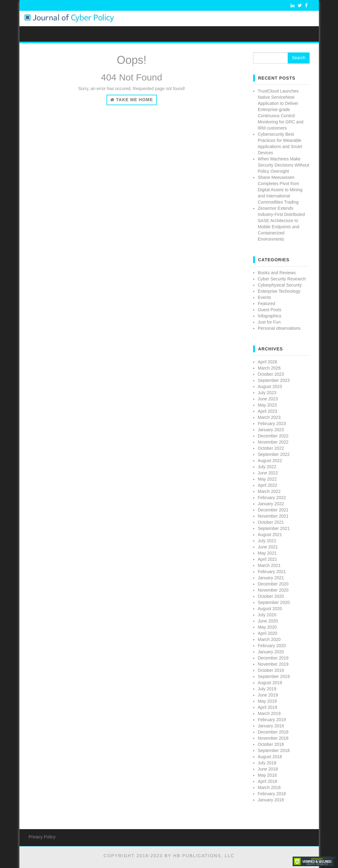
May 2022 (267, 479)
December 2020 (273, 584)
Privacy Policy (42, 837)
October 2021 (271, 522)
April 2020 (267, 633)
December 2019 (273, 658)
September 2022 (274, 454)
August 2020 (270, 609)
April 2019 (267, 707)
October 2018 (271, 744)
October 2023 (271, 374)
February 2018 (272, 794)
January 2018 (271, 800)
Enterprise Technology (279, 291)
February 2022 (272, 498)
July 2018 (267, 763)
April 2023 (267, 411)
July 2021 (267, 541)
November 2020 (273, 590)
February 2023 (272, 424)
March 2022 (269, 491)
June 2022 (268, 473)
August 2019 (270, 683)
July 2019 (267, 689)
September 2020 (274, 602)
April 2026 (267, 362)
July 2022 (267, 467)
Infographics (269, 316)
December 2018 (273, 732)
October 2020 (271, 596)
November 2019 (273, 664)
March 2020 (269, 639)
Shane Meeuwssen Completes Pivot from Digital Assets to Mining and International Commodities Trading (280, 190)
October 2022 (271, 448)
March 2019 (269, 713)
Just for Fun (269, 322)
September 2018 (274, 750)
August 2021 (270, 535)
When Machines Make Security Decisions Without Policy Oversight (284, 165)
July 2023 (267, 393)
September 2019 (274, 676)
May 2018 (267, 775)
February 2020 (272, 646)
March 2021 (269, 565)
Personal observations (279, 328)
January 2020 (271, 652)
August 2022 (270, 461)
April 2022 (267, 485)
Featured (266, 304)
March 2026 (269, 368)
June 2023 (268, 399)
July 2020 (267, 615)
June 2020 (268, 621)
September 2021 (274, 528)
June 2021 (268, 547)
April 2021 (267, 559)
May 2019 (267, 701)
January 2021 (271, 578)
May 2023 (267, 405)
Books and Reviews (277, 273)
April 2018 (267, 781)
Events (264, 297)
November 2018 (273, 738)
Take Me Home (132, 100)
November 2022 (273, 442)
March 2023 (269, 417)
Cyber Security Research (282, 279)
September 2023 (274, 380)
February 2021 (272, 572)
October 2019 (271, 670)
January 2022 (271, 504)
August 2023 (270, 386)
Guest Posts (269, 310)
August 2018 (270, 757)
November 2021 (273, 516)
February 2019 (272, 720)
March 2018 (269, 787)
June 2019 (268, 695)
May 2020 (267, 627)
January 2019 (271, 726)
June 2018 (268, 769)
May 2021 (267, 553)
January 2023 (271, 430)
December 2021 (273, 510)
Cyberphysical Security (280, 285)
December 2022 (273, 436)
